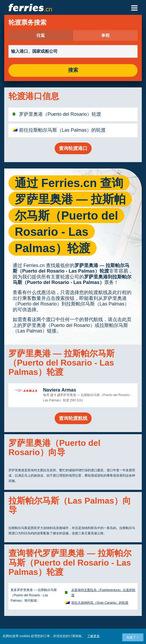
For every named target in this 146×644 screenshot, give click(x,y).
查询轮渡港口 (73, 148)
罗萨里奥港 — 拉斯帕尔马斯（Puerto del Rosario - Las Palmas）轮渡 (71, 268)
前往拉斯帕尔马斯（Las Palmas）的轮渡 (62, 130)
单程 (105, 35)
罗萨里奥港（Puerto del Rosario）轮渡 (60, 114)
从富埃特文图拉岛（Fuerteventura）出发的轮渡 (103, 593)
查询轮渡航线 (73, 418)
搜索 (73, 70)
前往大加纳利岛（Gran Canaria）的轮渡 (100, 603)
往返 (41, 35)
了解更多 (93, 636)
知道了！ (133, 637)
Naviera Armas (60, 390)
